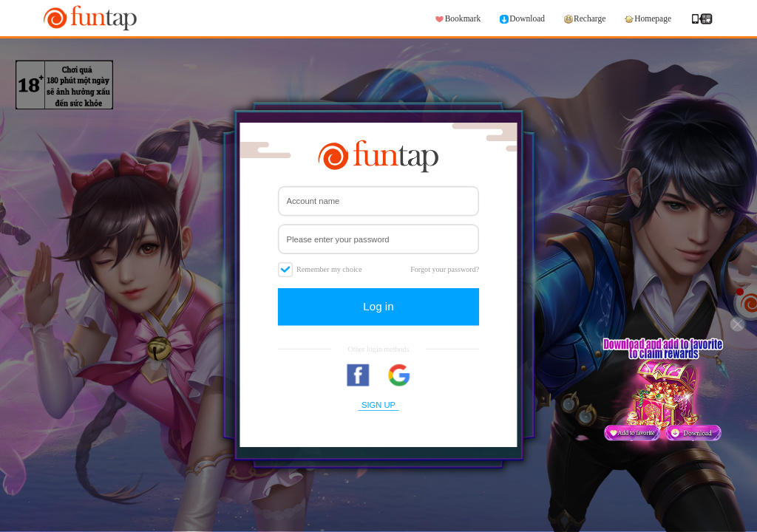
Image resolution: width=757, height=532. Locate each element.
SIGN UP (378, 404)
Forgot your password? (445, 269)
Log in (378, 306)
